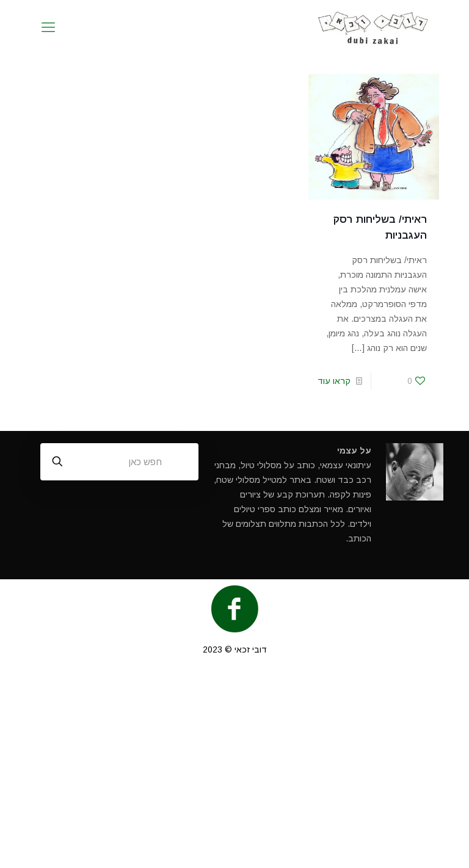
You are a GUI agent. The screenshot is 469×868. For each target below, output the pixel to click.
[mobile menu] (48, 27)
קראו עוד (334, 381)
